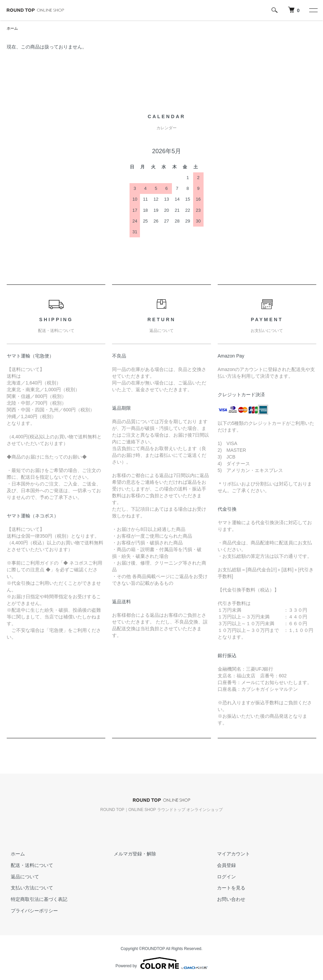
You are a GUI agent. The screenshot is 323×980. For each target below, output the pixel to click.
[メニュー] (313, 10)
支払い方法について (28, 888)
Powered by (161, 964)
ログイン (222, 877)
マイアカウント (229, 854)
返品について (21, 877)
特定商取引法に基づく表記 (35, 900)
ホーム (13, 29)
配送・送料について (28, 866)
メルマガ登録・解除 (131, 854)
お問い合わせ (227, 900)
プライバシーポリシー (30, 911)
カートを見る (227, 888)
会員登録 (222, 866)
